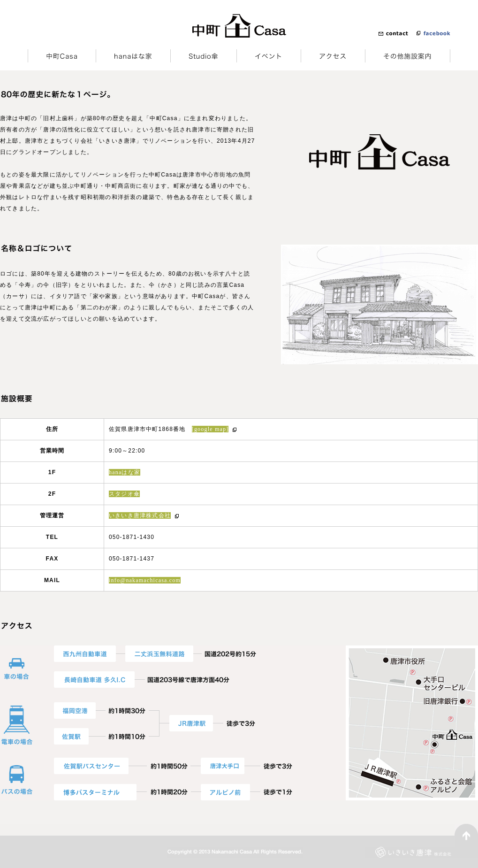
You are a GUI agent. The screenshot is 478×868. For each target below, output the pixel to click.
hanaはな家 (125, 472)
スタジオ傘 (124, 494)
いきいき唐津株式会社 (140, 515)
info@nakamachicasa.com (145, 580)
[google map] (210, 429)
